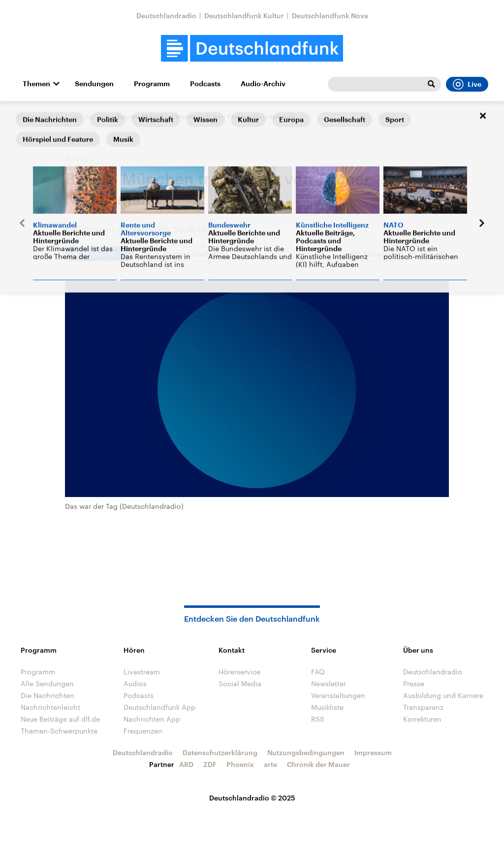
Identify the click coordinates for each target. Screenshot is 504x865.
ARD (186, 764)
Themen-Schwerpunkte (59, 731)
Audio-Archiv (263, 84)
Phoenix (240, 764)
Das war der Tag (82, 116)
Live (467, 84)
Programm (152, 84)
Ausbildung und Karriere (443, 695)
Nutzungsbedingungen (306, 752)
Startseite (31, 116)
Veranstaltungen (338, 695)
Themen (36, 84)
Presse (414, 683)
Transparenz (423, 707)
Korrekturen (422, 719)
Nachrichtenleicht (50, 707)
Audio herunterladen (190, 254)
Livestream (142, 672)
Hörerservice (239, 672)
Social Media (240, 683)
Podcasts (205, 84)
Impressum (373, 752)
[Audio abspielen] (99, 254)
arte (270, 764)
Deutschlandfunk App (159, 707)
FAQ (318, 672)
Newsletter (329, 683)
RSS (318, 719)
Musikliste (327, 707)
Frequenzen (143, 731)
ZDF (210, 764)
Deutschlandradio (166, 16)
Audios (135, 683)
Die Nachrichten (47, 695)
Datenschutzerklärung (220, 752)
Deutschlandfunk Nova (330, 16)
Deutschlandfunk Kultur (244, 16)
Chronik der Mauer (318, 764)
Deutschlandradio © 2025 (252, 798)
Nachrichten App (152, 719)
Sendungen (94, 84)
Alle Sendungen (47, 683)
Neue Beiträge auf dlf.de (60, 719)
